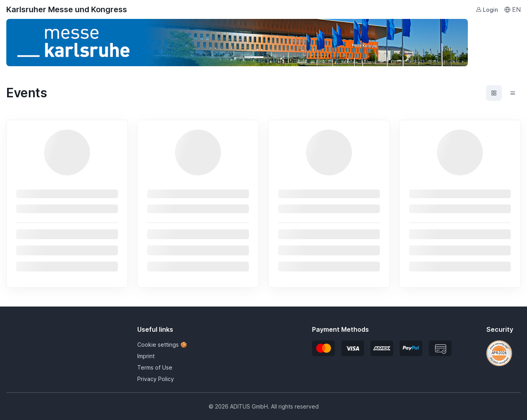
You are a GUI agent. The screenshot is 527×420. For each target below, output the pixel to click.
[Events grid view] (494, 93)
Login (487, 10)
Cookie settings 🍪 (162, 345)
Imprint (146, 356)
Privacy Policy (156, 379)
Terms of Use (155, 367)
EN (512, 9)
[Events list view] (513, 93)
